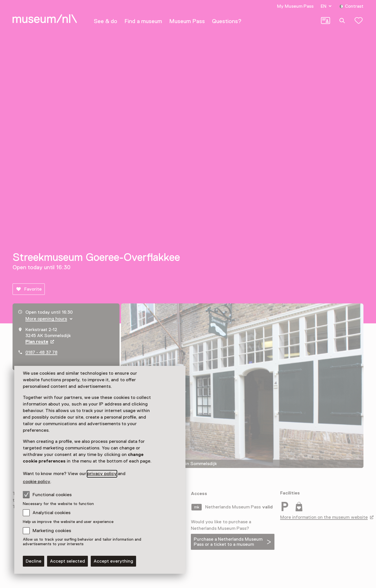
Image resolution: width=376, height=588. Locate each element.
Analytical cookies (51, 513)
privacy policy (102, 474)
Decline (34, 561)
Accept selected (67, 561)
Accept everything (113, 561)
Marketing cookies (52, 531)
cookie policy (37, 482)
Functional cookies (47, 494)
